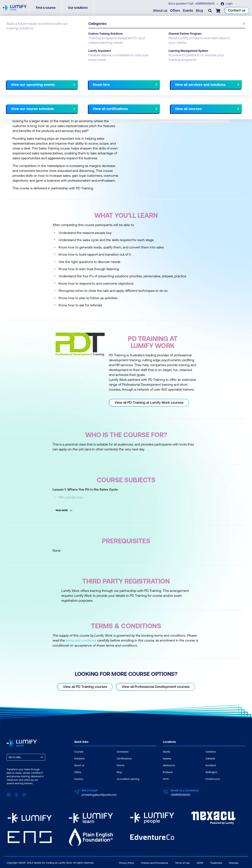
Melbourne (169, 765)
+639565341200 (205, 4)
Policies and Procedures (155, 862)
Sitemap (234, 862)
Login (229, 4)
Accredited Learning (128, 779)
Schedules (123, 752)
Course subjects (80, 82)
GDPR (200, 862)
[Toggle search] (210, 11)
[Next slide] (123, 82)
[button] (65, 80)
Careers (79, 779)
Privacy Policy (127, 862)
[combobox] (9, 757)
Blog (200, 11)
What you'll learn (54, 82)
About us (160, 11)
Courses (12, 35)
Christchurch (213, 779)
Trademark (216, 862)
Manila (167, 752)
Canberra (211, 752)
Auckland (211, 765)
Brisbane (168, 772)
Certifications (124, 758)
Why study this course (24, 82)
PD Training (29, 35)
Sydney (167, 758)
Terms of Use (182, 862)
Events (188, 11)
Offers (175, 11)
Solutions (79, 758)
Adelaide (210, 758)
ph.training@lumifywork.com (99, 795)
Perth (166, 779)
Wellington (211, 772)
